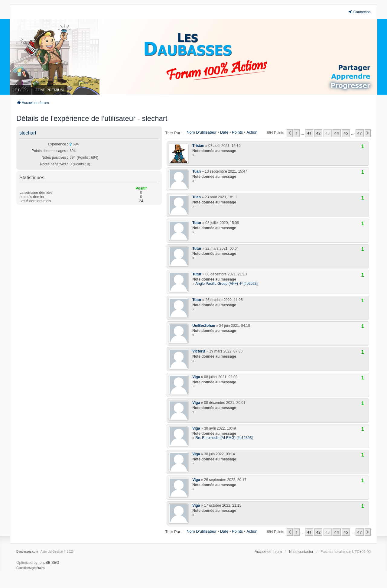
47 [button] (360, 133)
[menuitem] (31, 568)
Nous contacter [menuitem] (301, 552)
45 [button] (346, 133)
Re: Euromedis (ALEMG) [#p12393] (224, 438)
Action (252, 132)
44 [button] (337, 133)
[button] (290, 133)
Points (237, 132)
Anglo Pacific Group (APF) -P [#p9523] (226, 284)
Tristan (198, 146)
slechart (28, 133)
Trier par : (174, 133)
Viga (196, 377)
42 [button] (319, 133)
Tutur (197, 223)
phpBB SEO (49, 563)
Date (224, 132)
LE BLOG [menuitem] (20, 90)
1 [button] (296, 133)
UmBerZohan (204, 326)
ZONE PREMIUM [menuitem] (49, 90)
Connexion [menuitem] (359, 12)
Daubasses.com (27, 552)
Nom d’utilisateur (202, 132)
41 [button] (309, 133)
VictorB (199, 351)
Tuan (197, 171)
